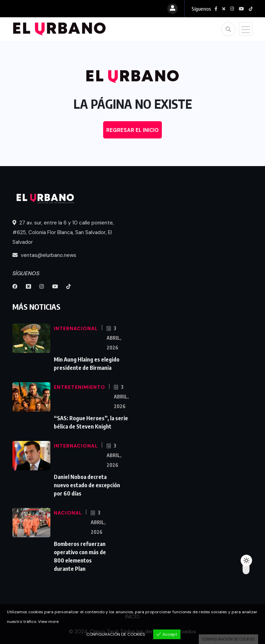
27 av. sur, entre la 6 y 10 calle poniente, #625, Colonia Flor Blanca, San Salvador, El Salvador (63, 232)
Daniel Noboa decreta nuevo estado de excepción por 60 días (87, 485)
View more (48, 622)
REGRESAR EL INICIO (132, 130)
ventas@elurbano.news (44, 255)
